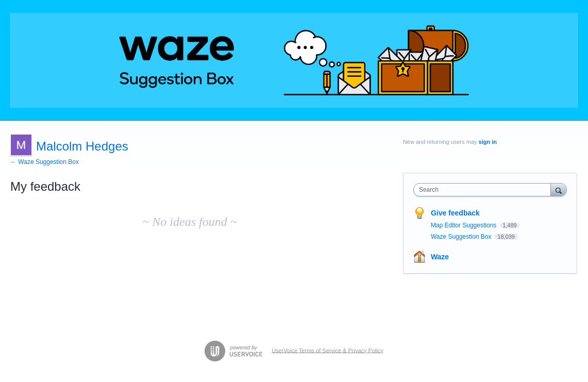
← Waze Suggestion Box (45, 162)
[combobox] (485, 190)
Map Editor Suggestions (465, 225)
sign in (488, 142)
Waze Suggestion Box (462, 237)
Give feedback (455, 213)
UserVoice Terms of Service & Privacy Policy (327, 350)
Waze (440, 257)
